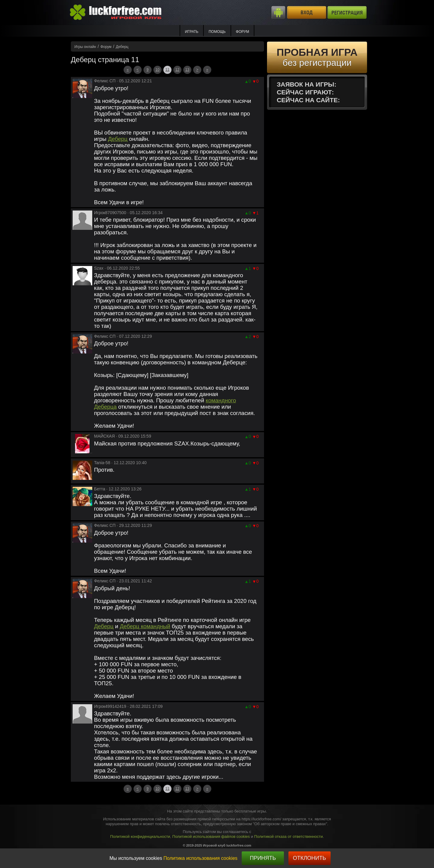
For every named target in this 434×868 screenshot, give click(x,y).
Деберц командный (145, 626)
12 (177, 70)
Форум (243, 32)
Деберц (118, 139)
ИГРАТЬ (192, 32)
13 (187, 70)
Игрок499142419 (110, 706)
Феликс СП (105, 81)
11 (167, 70)
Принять (263, 858)
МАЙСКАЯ (104, 436)
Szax (99, 268)
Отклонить (310, 858)
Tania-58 (102, 463)
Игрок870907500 (110, 213)
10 (157, 70)
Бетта (100, 489)
